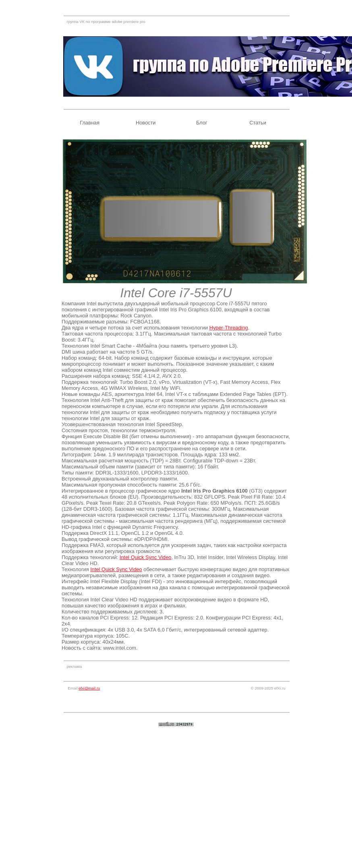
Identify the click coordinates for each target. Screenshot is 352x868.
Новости (146, 123)
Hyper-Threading (229, 328)
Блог (202, 123)
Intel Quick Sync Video (146, 557)
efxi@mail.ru (89, 688)
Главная (90, 123)
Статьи (258, 123)
